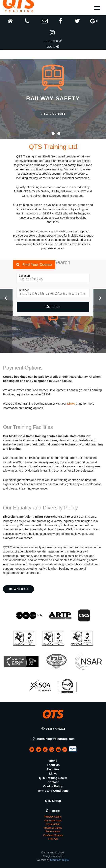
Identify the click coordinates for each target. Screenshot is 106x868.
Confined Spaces (53, 835)
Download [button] (18, 589)
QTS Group (53, 801)
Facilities (53, 769)
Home (53, 761)
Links (71, 404)
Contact (53, 782)
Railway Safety (53, 817)
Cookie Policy (53, 786)
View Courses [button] (53, 114)
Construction (53, 824)
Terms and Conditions (53, 791)
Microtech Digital (60, 860)
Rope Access (53, 831)
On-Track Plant (53, 820)
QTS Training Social (53, 778)
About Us (53, 765)
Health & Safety (53, 828)
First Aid (53, 839)
